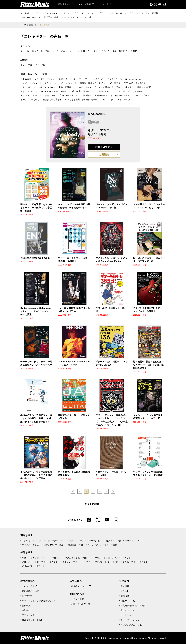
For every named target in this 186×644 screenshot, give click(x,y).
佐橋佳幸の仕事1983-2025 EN (36, 258)
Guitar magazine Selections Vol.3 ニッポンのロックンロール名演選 (36, 311)
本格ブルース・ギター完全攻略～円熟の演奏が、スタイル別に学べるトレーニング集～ (36, 475)
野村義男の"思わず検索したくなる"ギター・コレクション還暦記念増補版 (148, 365)
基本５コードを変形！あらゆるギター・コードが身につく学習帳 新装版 (36, 208)
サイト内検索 (92, 504)
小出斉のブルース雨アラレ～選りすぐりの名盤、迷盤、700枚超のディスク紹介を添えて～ (36, 418)
